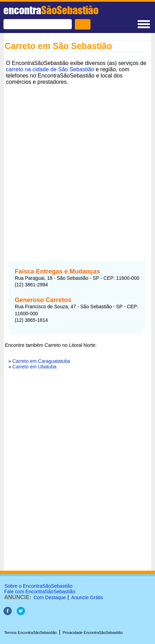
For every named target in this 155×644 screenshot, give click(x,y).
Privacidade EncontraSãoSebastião (93, 633)
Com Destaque (50, 597)
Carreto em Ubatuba (35, 367)
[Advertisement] (77, 165)
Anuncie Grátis (87, 597)
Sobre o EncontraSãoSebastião (38, 586)
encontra (51, 10)
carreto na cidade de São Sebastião (50, 69)
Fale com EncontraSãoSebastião (40, 592)
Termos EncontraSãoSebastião (31, 633)
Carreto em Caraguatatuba (41, 361)
